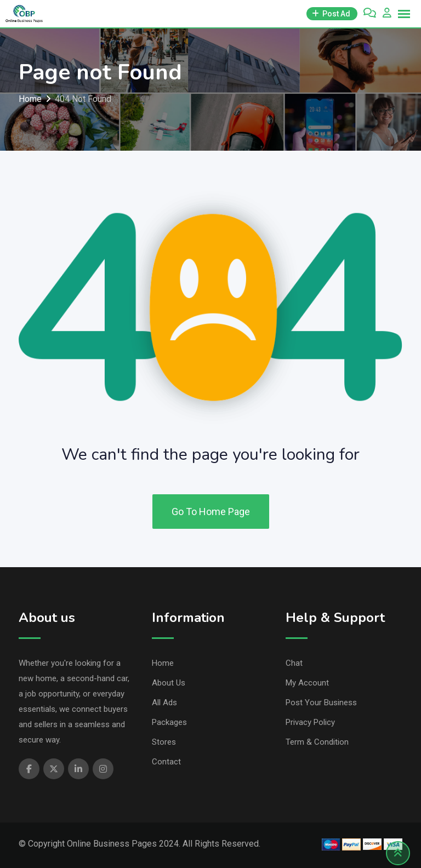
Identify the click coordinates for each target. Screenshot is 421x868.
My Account (307, 683)
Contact (166, 762)
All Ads (164, 703)
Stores (164, 742)
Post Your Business (321, 703)
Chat (294, 663)
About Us (169, 683)
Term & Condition (317, 742)
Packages (169, 722)
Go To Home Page (211, 512)
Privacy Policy (310, 722)
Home (163, 663)
